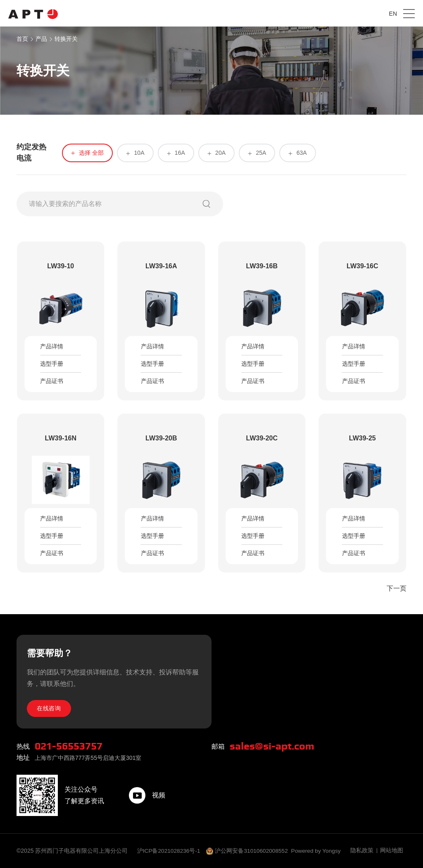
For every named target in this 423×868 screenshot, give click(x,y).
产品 (41, 39)
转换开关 (66, 39)
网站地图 (392, 851)
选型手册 (52, 364)
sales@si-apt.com (274, 746)
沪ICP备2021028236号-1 (170, 851)
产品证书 (52, 381)
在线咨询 (50, 708)
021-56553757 (71, 746)
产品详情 (52, 347)
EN (393, 14)
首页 (22, 39)
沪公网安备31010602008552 (254, 851)
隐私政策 (362, 851)
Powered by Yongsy (320, 851)
